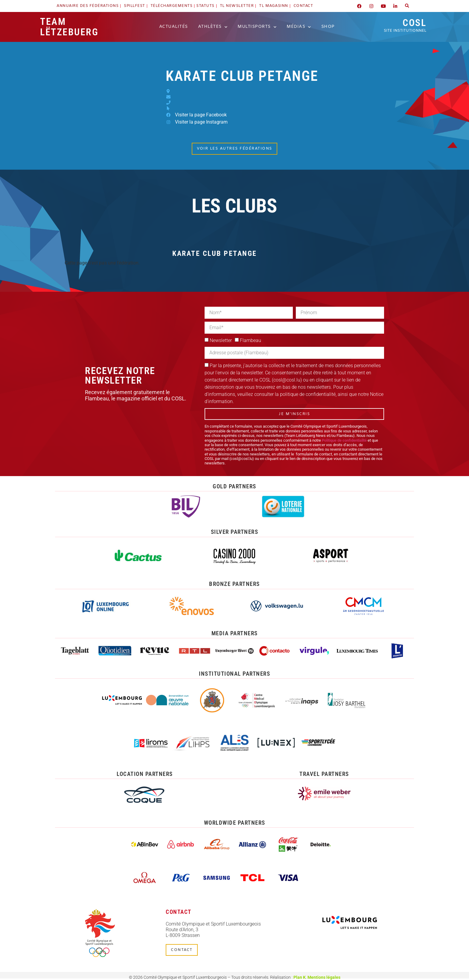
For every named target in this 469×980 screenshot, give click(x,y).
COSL (405, 25)
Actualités (173, 27)
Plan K (300, 977)
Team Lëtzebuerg (69, 27)
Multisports (257, 27)
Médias (299, 27)
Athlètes (213, 27)
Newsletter (221, 340)
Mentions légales (324, 977)
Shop (328, 27)
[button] (407, 6)
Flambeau (251, 340)
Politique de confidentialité (344, 440)
